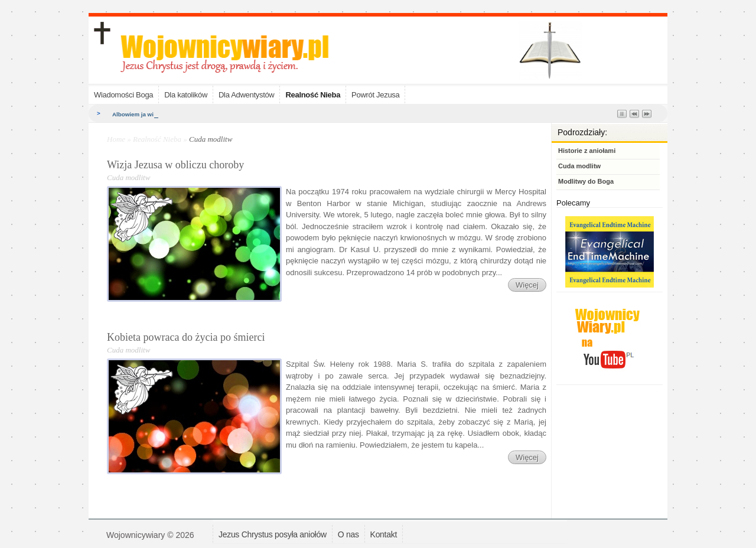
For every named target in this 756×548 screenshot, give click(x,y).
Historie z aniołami (587, 151)
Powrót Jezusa (375, 95)
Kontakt (384, 534)
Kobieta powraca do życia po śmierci (186, 337)
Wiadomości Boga (123, 95)
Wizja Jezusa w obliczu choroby (175, 165)
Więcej (527, 285)
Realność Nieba (313, 95)
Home (116, 139)
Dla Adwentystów (247, 95)
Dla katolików (186, 95)
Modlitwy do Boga (586, 181)
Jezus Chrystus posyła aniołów (273, 534)
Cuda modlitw (579, 166)
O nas (348, 534)
